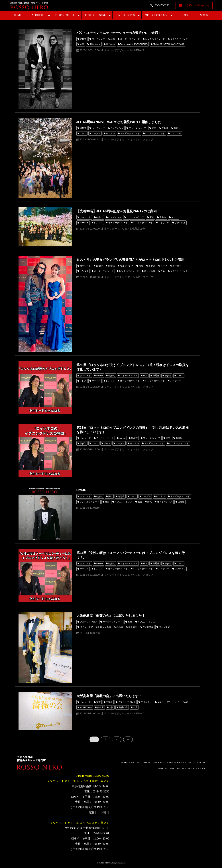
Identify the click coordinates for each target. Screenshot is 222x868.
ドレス (83, 381)
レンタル (110, 133)
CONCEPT (147, 763)
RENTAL (201, 763)
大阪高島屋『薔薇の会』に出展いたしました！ (111, 616)
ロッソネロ (176, 133)
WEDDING (163, 768)
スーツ (83, 133)
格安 (107, 502)
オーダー (96, 133)
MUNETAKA (86, 707)
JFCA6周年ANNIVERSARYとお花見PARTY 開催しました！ (121, 122)
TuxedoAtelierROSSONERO (134, 44)
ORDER (191, 763)
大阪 (111, 707)
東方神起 (110, 44)
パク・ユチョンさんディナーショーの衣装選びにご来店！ (119, 33)
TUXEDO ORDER (65, 15)
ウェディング (98, 39)
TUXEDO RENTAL (95, 15)
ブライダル (180, 223)
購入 (150, 502)
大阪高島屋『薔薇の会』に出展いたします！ (109, 696)
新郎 (113, 39)
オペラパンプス (165, 502)
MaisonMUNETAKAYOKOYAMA (169, 44)
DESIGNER (159, 763)
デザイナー (146, 702)
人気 (163, 271)
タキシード (85, 217)
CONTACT (181, 768)
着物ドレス (95, 44)
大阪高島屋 (148, 627)
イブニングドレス (179, 39)
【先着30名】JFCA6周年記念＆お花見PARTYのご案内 (117, 211)
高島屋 (120, 627)
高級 (130, 622)
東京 (154, 128)
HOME (18, 15)
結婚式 (83, 39)
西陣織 (181, 502)
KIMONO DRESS (125, 15)
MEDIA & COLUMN (156, 15)
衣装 (82, 44)
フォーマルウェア (138, 128)
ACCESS (204, 15)
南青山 (177, 128)
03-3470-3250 (162, 5)
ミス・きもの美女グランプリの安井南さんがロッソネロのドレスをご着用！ (132, 260)
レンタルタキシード (155, 39)
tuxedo (99, 266)
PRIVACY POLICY (196, 768)
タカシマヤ (164, 627)
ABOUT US (38, 15)
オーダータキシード (130, 39)
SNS (172, 768)
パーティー (176, 381)
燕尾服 (156, 376)
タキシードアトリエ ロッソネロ (95, 627)
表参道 (165, 128)
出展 (135, 707)
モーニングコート (105, 438)
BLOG (184, 15)
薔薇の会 (133, 627)
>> (128, 739)
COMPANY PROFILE (176, 763)
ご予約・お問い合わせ (197, 5)
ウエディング (117, 128)
